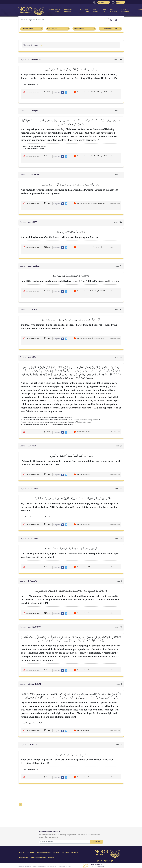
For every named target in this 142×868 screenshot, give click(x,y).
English (118, 2)
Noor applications (113, 10)
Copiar (47, 92)
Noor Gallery (87, 10)
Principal (52, 9)
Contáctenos (51, 858)
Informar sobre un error (31, 92)
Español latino (101, 2)
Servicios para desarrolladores (125, 10)
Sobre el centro (58, 10)
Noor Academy (96, 10)
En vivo (82, 9)
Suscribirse (96, 842)
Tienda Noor (104, 10)
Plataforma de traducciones (68, 10)
